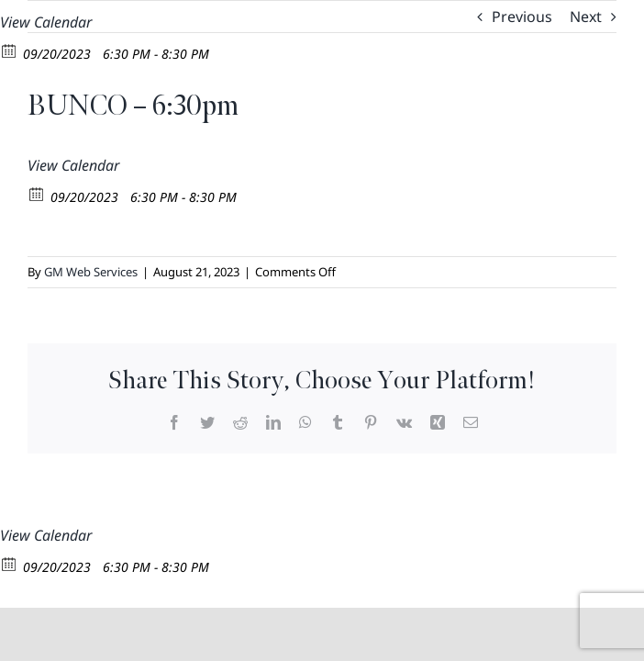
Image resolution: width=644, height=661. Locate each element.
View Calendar (46, 22)
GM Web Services (91, 272)
